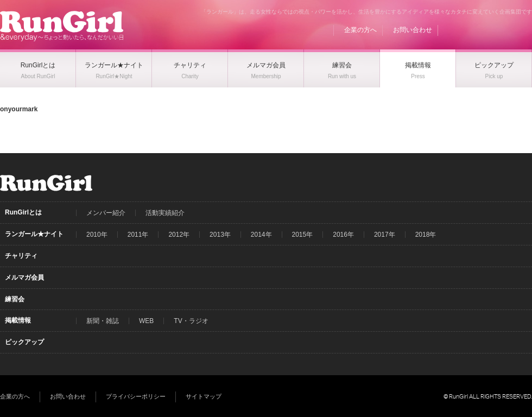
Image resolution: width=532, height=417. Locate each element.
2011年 (138, 235)
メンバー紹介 (106, 213)
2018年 (426, 235)
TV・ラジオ (191, 321)
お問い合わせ (413, 30)
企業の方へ (360, 30)
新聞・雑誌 (103, 321)
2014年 (261, 235)
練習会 (15, 299)
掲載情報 (18, 320)
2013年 (220, 235)
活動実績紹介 (165, 213)
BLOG (462, 30)
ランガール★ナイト (34, 234)
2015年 (303, 235)
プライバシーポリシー (136, 396)
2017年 (385, 235)
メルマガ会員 (24, 277)
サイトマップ (204, 396)
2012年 (179, 235)
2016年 (343, 235)
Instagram (524, 30)
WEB (146, 321)
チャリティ (21, 256)
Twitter (503, 30)
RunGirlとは (23, 212)
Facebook (483, 30)
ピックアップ (24, 342)
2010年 (97, 235)
